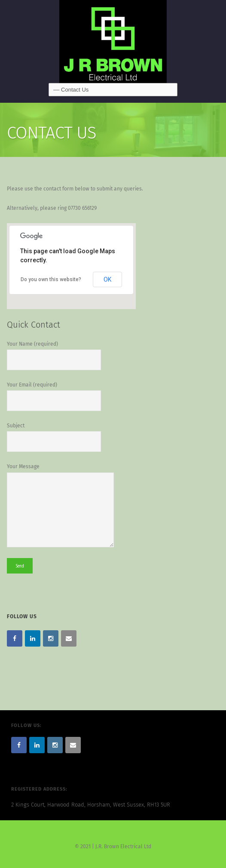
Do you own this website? (51, 279)
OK (107, 279)
